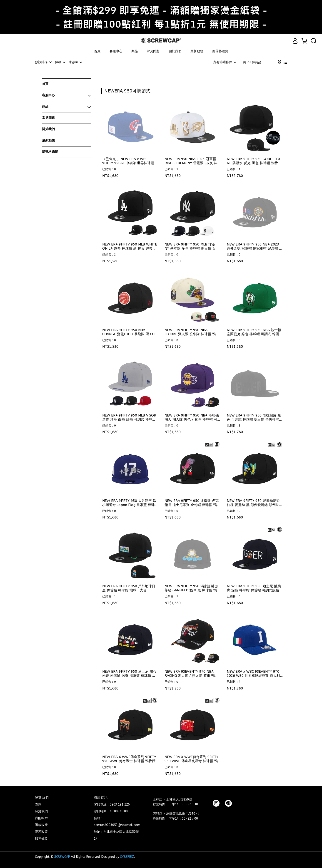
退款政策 (41, 825)
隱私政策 (41, 832)
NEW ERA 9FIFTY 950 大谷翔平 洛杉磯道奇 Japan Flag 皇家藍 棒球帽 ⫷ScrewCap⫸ (130, 503)
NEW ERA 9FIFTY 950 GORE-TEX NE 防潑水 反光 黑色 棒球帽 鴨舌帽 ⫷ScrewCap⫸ (254, 161)
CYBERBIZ (127, 857)
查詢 (38, 804)
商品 (135, 51)
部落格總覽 (220, 51)
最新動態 (197, 51)
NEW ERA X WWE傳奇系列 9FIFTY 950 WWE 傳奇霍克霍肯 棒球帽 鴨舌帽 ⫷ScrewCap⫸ (191, 759)
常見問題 (153, 51)
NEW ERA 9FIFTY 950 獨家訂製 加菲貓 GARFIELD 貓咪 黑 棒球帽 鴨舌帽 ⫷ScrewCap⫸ (192, 588)
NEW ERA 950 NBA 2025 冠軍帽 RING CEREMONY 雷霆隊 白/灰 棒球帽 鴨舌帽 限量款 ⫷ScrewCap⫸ (191, 161)
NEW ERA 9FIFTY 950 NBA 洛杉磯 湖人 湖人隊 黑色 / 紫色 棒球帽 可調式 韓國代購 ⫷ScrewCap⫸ (192, 417)
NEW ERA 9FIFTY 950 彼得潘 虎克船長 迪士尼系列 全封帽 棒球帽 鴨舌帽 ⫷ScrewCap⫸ (192, 503)
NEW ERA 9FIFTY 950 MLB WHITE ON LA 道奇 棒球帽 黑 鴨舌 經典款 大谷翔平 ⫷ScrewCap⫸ (130, 246)
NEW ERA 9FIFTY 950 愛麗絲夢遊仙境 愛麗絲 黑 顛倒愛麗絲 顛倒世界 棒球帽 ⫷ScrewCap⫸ (255, 503)
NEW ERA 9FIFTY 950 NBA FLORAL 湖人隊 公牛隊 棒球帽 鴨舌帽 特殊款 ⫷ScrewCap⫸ (192, 332)
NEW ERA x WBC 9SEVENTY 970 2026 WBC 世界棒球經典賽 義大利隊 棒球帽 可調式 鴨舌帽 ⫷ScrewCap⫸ (253, 673)
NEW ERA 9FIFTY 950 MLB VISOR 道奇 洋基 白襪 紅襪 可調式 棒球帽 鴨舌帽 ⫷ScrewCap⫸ (129, 417)
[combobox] (110, 90)
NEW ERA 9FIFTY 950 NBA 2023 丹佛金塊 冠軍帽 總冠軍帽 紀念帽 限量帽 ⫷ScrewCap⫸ (255, 246)
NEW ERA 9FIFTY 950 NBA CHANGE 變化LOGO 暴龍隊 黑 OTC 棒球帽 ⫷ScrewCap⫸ (130, 332)
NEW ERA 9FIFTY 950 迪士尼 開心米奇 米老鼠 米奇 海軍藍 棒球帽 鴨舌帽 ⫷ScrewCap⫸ (129, 673)
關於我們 (175, 51)
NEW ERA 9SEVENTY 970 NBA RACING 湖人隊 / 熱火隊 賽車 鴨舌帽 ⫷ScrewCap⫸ (191, 673)
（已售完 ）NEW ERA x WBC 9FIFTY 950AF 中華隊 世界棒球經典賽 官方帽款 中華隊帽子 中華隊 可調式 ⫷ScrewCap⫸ (130, 161)
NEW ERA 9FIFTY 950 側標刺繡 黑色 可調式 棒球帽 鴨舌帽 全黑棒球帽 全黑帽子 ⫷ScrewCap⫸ (255, 417)
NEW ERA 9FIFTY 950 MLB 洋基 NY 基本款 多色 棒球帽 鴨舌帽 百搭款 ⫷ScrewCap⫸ (192, 246)
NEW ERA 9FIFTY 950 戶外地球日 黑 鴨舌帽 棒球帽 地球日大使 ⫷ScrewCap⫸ (129, 588)
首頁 (97, 51)
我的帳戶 (41, 818)
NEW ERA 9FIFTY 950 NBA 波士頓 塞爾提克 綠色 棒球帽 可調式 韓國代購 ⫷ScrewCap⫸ (255, 332)
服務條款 (41, 838)
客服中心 (116, 51)
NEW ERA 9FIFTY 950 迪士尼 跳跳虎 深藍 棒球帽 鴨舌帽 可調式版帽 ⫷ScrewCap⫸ (254, 588)
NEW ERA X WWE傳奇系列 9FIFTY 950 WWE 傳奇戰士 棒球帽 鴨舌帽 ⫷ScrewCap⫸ (129, 759)
